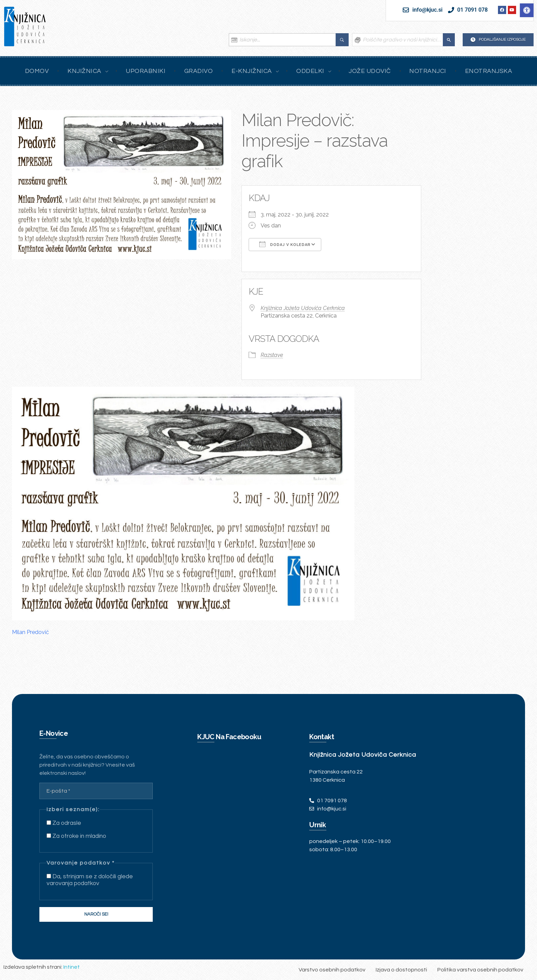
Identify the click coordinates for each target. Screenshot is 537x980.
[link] (527, 10)
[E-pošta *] (96, 791)
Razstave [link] (272, 355)
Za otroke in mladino (76, 836)
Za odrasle (64, 823)
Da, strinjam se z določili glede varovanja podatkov (90, 880)
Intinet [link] (72, 967)
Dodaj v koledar (285, 244)
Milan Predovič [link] (30, 632)
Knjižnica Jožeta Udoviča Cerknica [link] (303, 308)
